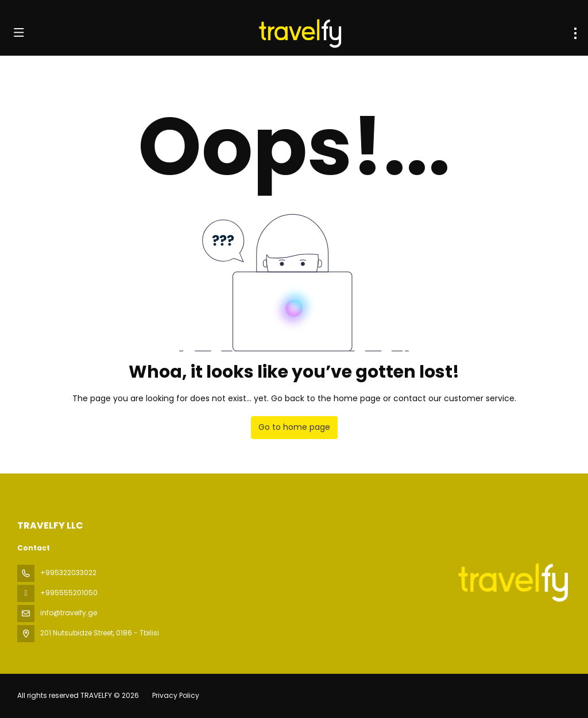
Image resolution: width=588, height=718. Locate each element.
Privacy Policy (176, 695)
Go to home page (294, 427)
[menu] (575, 33)
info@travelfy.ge (69, 613)
